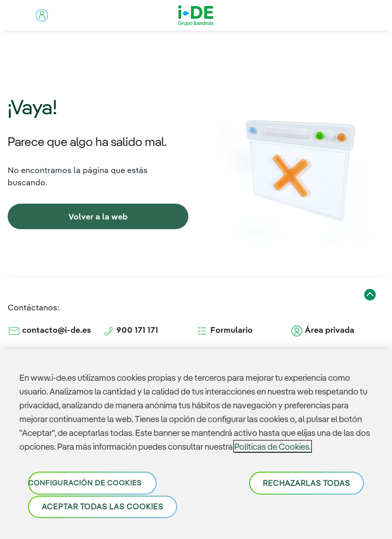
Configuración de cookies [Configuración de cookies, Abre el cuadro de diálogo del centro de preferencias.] (85, 483)
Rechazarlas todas (307, 483)
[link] (98, 216)
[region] (196, 444)
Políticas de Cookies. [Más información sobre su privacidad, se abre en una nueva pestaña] (273, 446)
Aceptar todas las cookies (103, 507)
